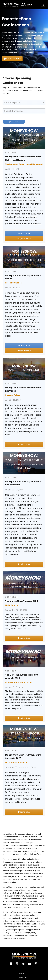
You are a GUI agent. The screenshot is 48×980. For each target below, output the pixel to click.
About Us (23, 978)
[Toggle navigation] (43, 5)
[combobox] (24, 103)
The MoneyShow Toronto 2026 (22, 601)
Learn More (24, 233)
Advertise (23, 973)
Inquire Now (24, 445)
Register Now (24, 239)
